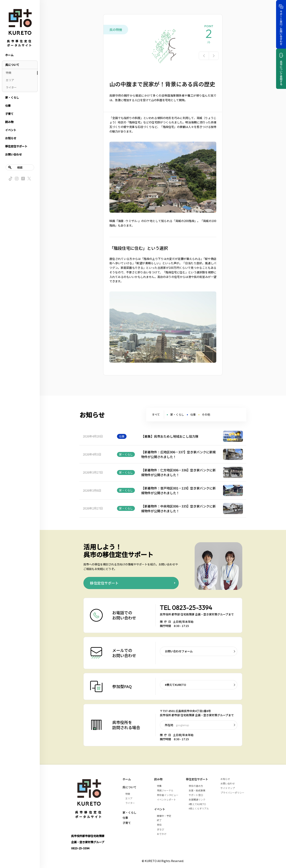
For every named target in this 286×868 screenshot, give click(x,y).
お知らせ (11, 138)
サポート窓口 (196, 795)
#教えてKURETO (175, 685)
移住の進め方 (196, 786)
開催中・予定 (164, 816)
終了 (159, 820)
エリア (10, 80)
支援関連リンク (197, 799)
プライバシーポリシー (232, 793)
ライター (11, 87)
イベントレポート (166, 799)
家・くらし (12, 97)
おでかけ (162, 834)
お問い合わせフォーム (179, 651)
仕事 (8, 106)
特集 (159, 786)
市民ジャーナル (165, 790)
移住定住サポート (16, 146)
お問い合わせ (14, 154)
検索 (20, 167)
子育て (9, 114)
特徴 (9, 73)
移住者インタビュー (168, 795)
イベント (11, 130)
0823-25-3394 (192, 608)
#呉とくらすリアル (199, 808)
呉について (12, 65)
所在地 (177, 725)
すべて (156, 414)
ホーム (9, 55)
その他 (206, 414)
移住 (159, 825)
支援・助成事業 (197, 790)
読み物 (9, 122)
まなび (160, 829)
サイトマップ (228, 788)
